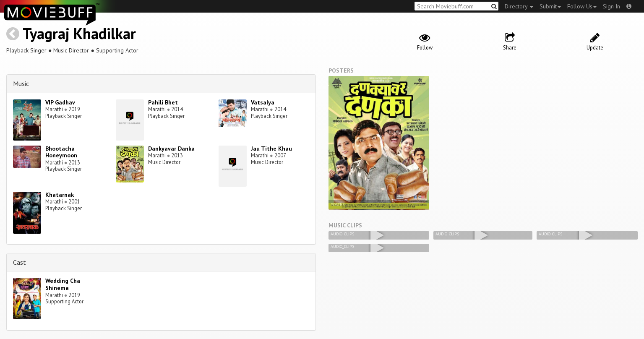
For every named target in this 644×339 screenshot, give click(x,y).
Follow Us (582, 6)
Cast (20, 262)
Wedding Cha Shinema (63, 284)
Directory (519, 6)
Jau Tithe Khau (271, 149)
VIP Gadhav (60, 102)
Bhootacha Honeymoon (61, 152)
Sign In (611, 6)
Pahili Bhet (163, 102)
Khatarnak (60, 195)
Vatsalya (263, 102)
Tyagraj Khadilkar (79, 33)
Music (21, 83)
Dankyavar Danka (171, 149)
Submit (550, 6)
